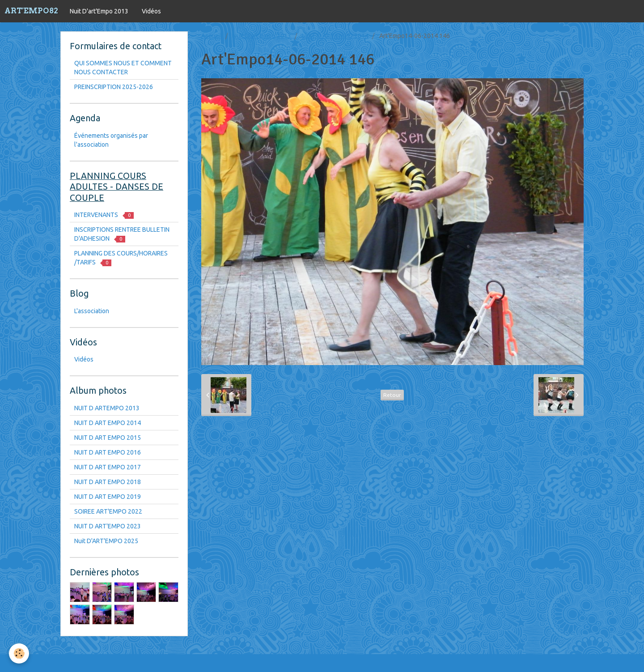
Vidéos (151, 11)
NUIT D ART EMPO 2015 (108, 438)
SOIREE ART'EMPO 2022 (108, 511)
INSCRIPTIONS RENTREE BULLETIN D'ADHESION (122, 234)
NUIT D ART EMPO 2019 (108, 497)
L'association (92, 311)
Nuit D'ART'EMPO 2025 (106, 541)
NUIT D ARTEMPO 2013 (107, 408)
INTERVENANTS (104, 215)
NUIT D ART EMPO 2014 (335, 36)
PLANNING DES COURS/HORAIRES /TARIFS (121, 258)
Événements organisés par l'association (111, 140)
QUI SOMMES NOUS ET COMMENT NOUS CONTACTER (123, 68)
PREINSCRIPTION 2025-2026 (114, 87)
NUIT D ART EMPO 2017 (108, 467)
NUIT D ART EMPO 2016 (108, 452)
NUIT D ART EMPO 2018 (108, 482)
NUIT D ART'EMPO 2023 (108, 526)
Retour (392, 395)
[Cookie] (19, 653)
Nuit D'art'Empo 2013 (99, 11)
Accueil (212, 36)
